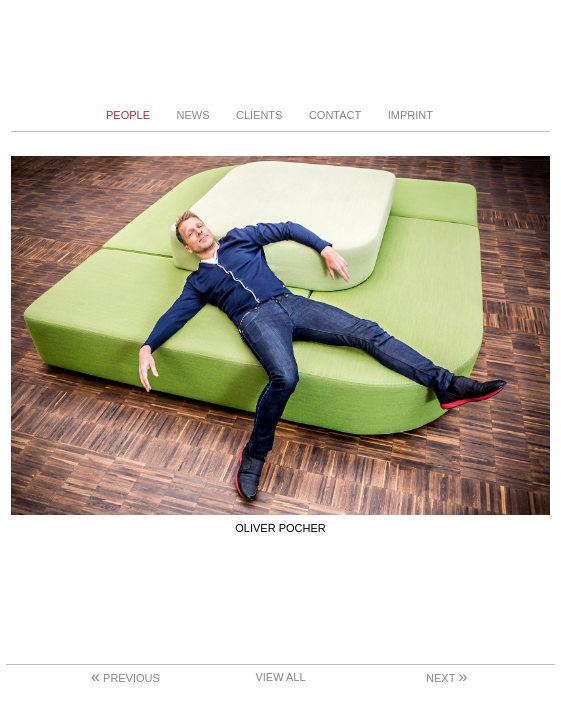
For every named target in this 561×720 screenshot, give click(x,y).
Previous (125, 678)
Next (446, 678)
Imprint (410, 115)
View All (280, 677)
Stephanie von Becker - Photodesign (280, 52)
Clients (259, 115)
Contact (335, 115)
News (192, 115)
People (128, 115)
